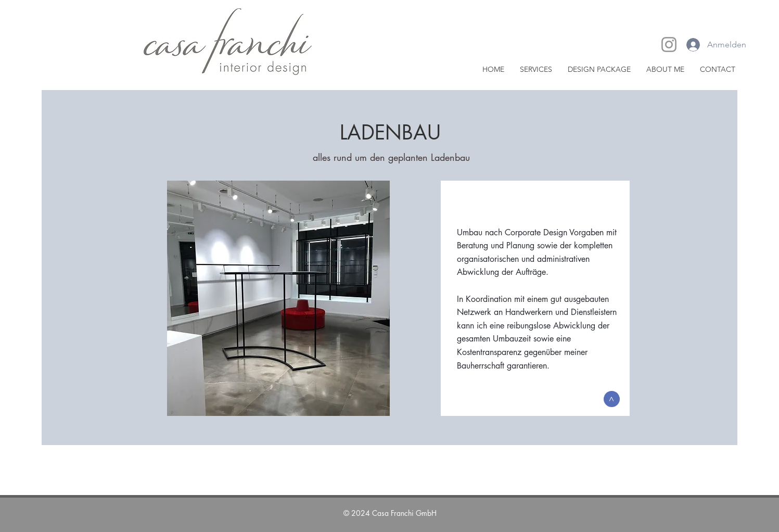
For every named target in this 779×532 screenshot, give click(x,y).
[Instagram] (669, 45)
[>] (612, 399)
